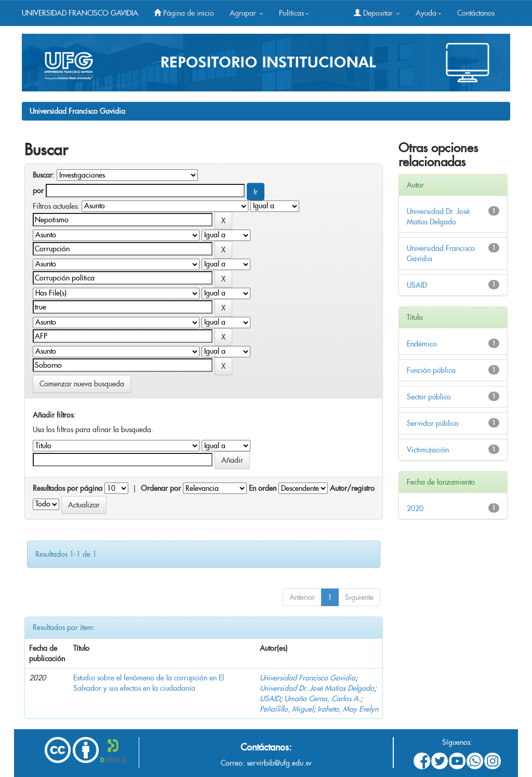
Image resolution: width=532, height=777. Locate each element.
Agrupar (247, 13)
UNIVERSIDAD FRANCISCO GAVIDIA (80, 13)
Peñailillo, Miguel (287, 709)
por (38, 191)
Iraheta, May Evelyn (348, 709)
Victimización (428, 450)
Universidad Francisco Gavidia (77, 111)
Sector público (429, 397)
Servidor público (433, 423)
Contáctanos (476, 13)
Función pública (431, 370)
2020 (415, 508)
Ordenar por (161, 488)
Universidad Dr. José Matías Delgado (317, 688)
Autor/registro (352, 488)
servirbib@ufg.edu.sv (279, 763)
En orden (263, 488)
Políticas (294, 13)
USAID (270, 699)
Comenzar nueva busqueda (82, 384)
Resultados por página (68, 488)
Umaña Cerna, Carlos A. (322, 699)
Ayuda (429, 13)
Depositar (377, 13)
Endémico (422, 344)
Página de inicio (184, 13)
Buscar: (44, 175)
